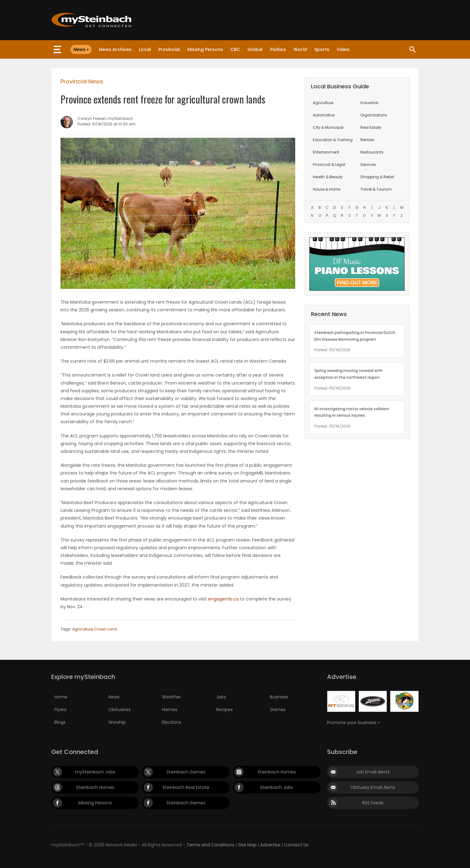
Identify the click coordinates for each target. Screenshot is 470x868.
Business (279, 697)
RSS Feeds (373, 803)
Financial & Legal (329, 164)
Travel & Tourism (376, 189)
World (300, 49)
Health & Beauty (328, 177)
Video (343, 49)
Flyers (60, 710)
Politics (278, 49)
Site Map (247, 845)
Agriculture (82, 629)
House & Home (327, 189)
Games (278, 710)
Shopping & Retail (377, 177)
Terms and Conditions (210, 845)
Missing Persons (205, 49)
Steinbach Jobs (277, 787)
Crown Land (106, 629)
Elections (172, 722)
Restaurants (372, 152)
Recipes (225, 710)
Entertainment (326, 152)
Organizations (374, 115)
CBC (235, 49)
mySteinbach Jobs (95, 772)
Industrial (369, 103)
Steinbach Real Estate (186, 787)
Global (255, 49)
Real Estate (371, 127)
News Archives (115, 49)
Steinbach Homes (277, 772)
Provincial (169, 49)
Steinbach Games (186, 772)
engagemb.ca (223, 599)
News (114, 697)
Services (368, 164)
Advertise (270, 845)
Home (61, 697)
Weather (172, 697)
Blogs (60, 722)
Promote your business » (353, 723)
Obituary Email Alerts (373, 787)
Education (333, 140)
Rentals (367, 140)
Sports (322, 49)
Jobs (221, 697)
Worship (117, 722)
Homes (170, 710)
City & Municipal (328, 127)
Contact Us (296, 845)
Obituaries (120, 710)
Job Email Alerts (373, 772)
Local (145, 49)
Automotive (324, 115)
